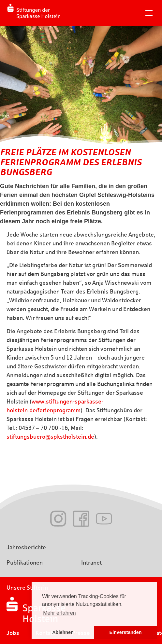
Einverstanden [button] (125, 632)
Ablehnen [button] (63, 632)
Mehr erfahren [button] (59, 613)
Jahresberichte (26, 547)
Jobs (13, 633)
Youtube (104, 519)
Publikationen (25, 563)
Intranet (91, 563)
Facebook (81, 519)
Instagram (58, 519)
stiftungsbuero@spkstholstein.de (50, 437)
